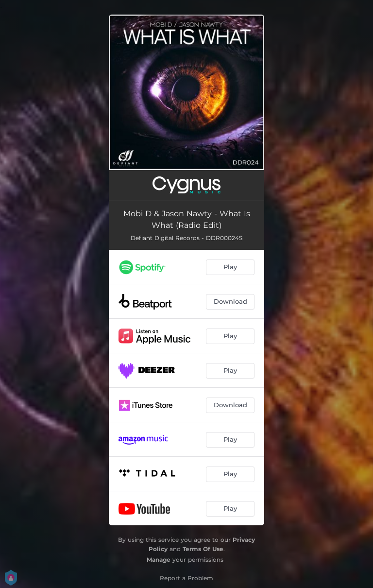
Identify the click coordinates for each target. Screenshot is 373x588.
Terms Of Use (203, 549)
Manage (159, 560)
